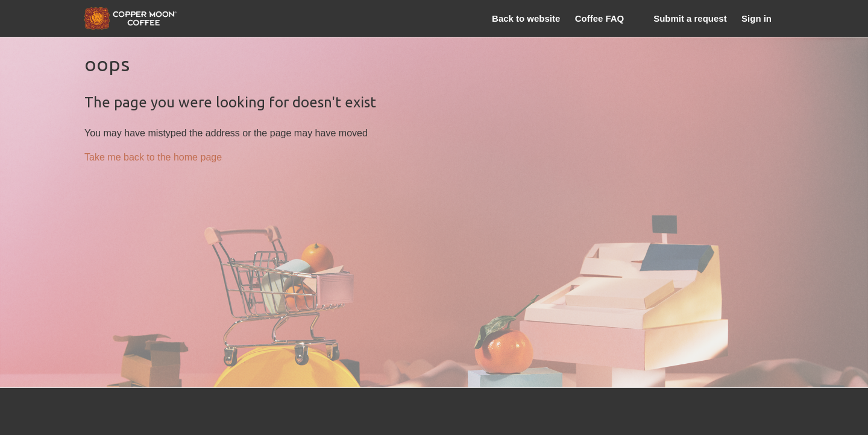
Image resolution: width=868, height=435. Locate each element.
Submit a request (690, 18)
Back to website (526, 18)
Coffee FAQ (600, 18)
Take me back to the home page (153, 157)
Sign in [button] (756, 18)
